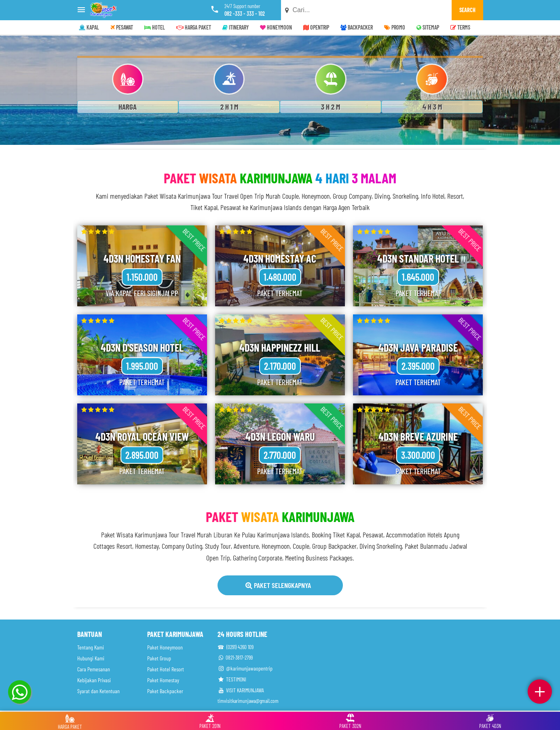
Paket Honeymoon (165, 647)
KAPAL (89, 27)
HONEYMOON (276, 27)
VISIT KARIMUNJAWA (241, 690)
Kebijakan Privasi (94, 680)
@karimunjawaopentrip (245, 668)
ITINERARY (236, 27)
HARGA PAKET (194, 27)
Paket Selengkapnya (278, 585)
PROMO (395, 27)
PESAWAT (122, 27)
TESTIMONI (232, 679)
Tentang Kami (91, 647)
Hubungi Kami (91, 658)
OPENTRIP (316, 27)
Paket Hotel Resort (166, 669)
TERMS (460, 27)
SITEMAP (428, 27)
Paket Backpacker (165, 691)
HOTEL (155, 27)
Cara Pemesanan (94, 669)
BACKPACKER (357, 27)
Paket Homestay (163, 680)
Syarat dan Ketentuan (98, 691)
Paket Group (159, 658)
